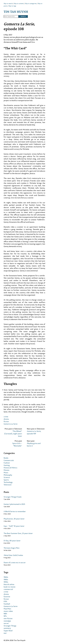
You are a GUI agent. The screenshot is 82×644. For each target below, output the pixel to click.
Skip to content (19, 4)
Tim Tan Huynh (16, 12)
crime (6, 417)
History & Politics (10, 468)
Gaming (7, 465)
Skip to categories (31, 4)
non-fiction (8, 618)
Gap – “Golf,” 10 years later (14, 526)
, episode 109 (34, 432)
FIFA (5, 601)
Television (8, 485)
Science (7, 477)
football (7, 604)
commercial (8, 589)
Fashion (7, 463)
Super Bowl (8, 631)
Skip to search (8, 4)
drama (6, 419)
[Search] (11, 17)
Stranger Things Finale (13, 497)
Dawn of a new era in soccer (15, 563)
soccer (6, 623)
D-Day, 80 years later (12, 541)
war (5, 633)
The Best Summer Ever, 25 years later (18, 533)
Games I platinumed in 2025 (14, 504)
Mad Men (7, 609)
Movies (6, 470)
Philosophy (8, 475)
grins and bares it (34, 445)
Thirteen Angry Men (12, 548)
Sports (6, 480)
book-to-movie (10, 587)
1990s (6, 582)
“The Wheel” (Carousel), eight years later (13, 434)
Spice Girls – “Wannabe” (17, 445)
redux (13, 555)
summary (7, 628)
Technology (8, 482)
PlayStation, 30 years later (14, 519)
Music (6, 473)
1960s (6, 577)
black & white (9, 584)
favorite (7, 597)
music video (8, 611)
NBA (5, 614)
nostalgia (7, 621)
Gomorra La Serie (11, 424)
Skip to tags (12, 6)
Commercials (9, 460)
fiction (6, 421)
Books (6, 458)
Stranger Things (10, 626)
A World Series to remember (15, 511)
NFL (5, 616)
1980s (6, 580)
